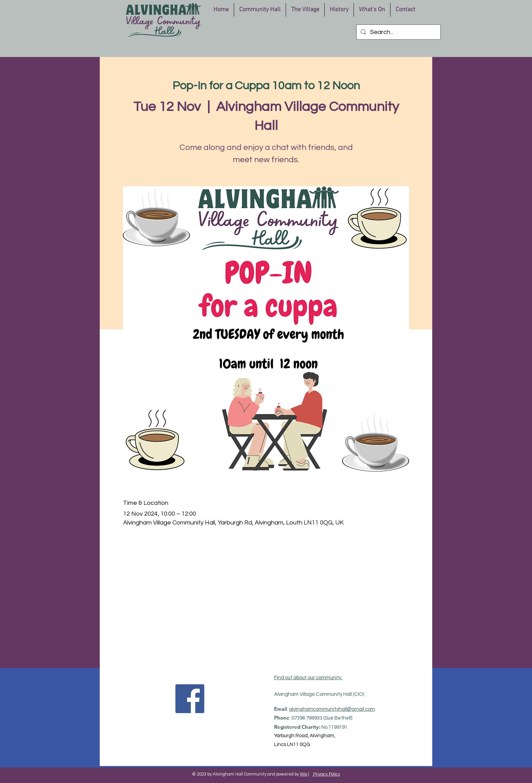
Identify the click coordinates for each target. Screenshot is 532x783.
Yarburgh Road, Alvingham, (305, 736)
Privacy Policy (326, 774)
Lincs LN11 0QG (292, 744)
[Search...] (398, 32)
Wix (303, 774)
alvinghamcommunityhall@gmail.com (332, 709)
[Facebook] (190, 699)
